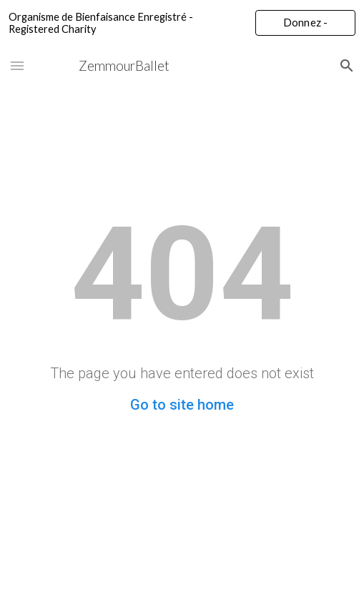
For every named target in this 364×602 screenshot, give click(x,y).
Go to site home (182, 405)
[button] (17, 65)
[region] (182, 23)
